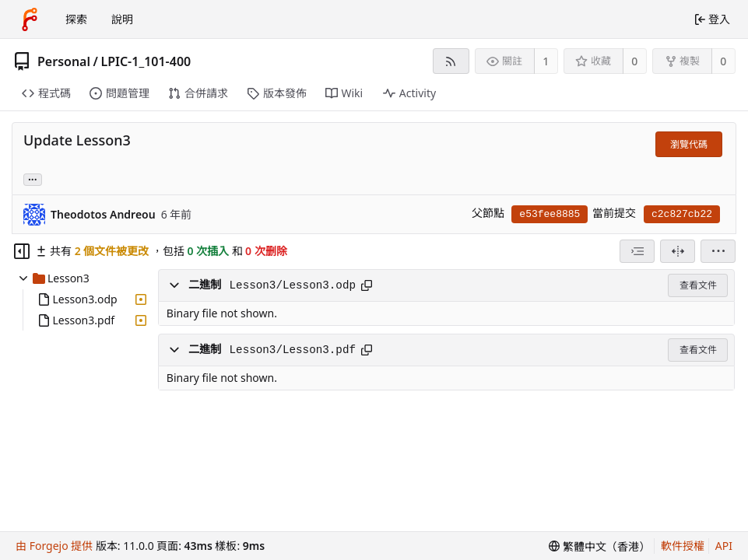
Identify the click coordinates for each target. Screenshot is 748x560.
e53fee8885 (550, 214)
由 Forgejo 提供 (54, 546)
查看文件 (698, 285)
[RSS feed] (451, 61)
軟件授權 (683, 546)
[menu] (718, 251)
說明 (122, 19)
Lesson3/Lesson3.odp (293, 285)
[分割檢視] (678, 251)
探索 (76, 19)
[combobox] (637, 251)
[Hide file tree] (22, 251)
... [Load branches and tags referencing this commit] (33, 178)
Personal (64, 61)
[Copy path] (367, 285)
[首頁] (30, 19)
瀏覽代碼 (689, 144)
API (724, 546)
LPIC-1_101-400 (146, 61)
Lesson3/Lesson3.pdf (293, 350)
